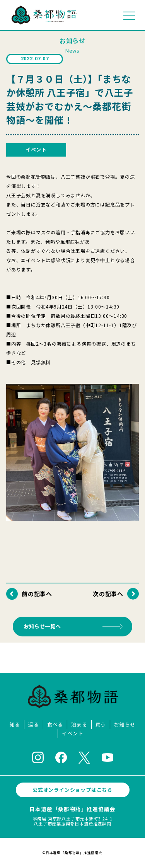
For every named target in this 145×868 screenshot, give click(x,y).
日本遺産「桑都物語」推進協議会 (72, 809)
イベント (72, 734)
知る (15, 725)
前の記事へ (37, 594)
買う (101, 725)
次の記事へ (108, 594)
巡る (34, 725)
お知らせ (125, 725)
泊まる (79, 725)
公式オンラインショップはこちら (72, 790)
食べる (55, 725)
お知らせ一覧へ (42, 626)
